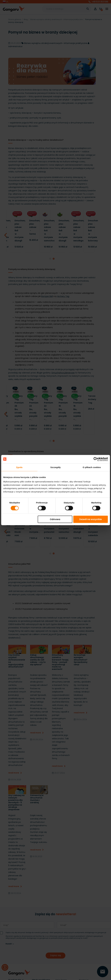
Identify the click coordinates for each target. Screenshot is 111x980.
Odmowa (55, 519)
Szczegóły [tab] (55, 467)
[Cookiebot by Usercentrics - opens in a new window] (96, 459)
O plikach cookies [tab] (92, 467)
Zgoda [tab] (19, 467)
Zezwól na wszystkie (90, 519)
